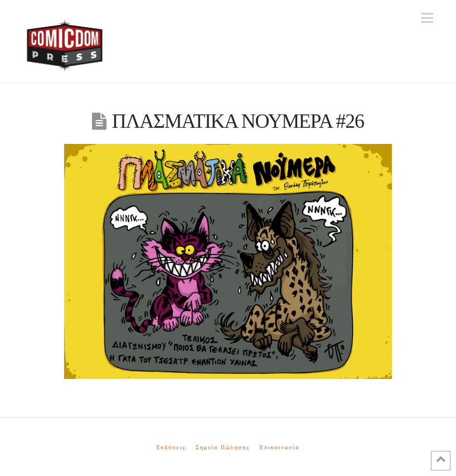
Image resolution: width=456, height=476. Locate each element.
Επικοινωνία (280, 447)
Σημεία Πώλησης (223, 447)
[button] (427, 18)
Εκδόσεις (171, 447)
